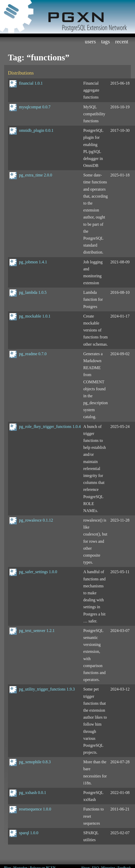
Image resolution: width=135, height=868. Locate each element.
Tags (106, 41)
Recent (122, 41)
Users (90, 41)
